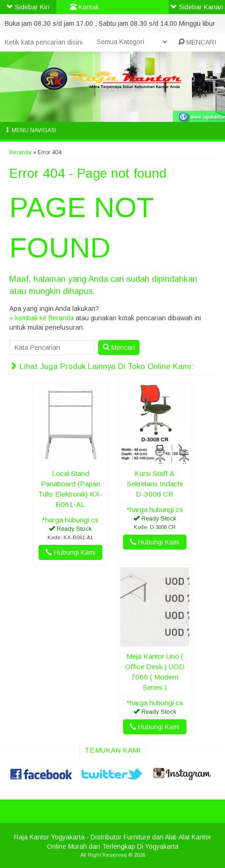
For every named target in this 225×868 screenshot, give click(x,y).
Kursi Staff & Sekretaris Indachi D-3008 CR (155, 484)
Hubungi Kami (70, 552)
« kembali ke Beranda (42, 318)
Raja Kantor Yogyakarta (49, 837)
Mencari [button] (119, 347)
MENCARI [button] (197, 42)
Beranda (20, 152)
